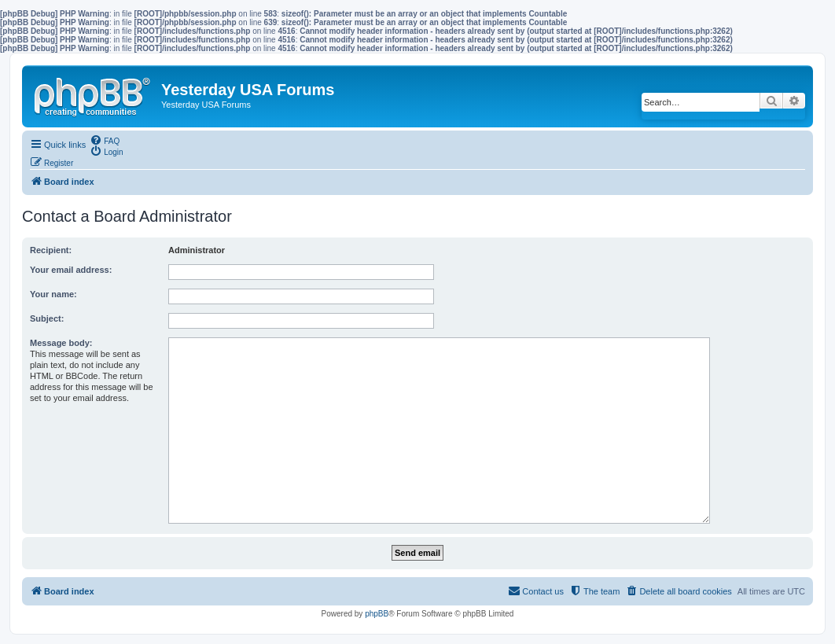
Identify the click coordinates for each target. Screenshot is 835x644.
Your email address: (71, 270)
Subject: (47, 318)
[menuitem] (105, 140)
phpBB (377, 614)
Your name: (53, 294)
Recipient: (51, 250)
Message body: (61, 343)
